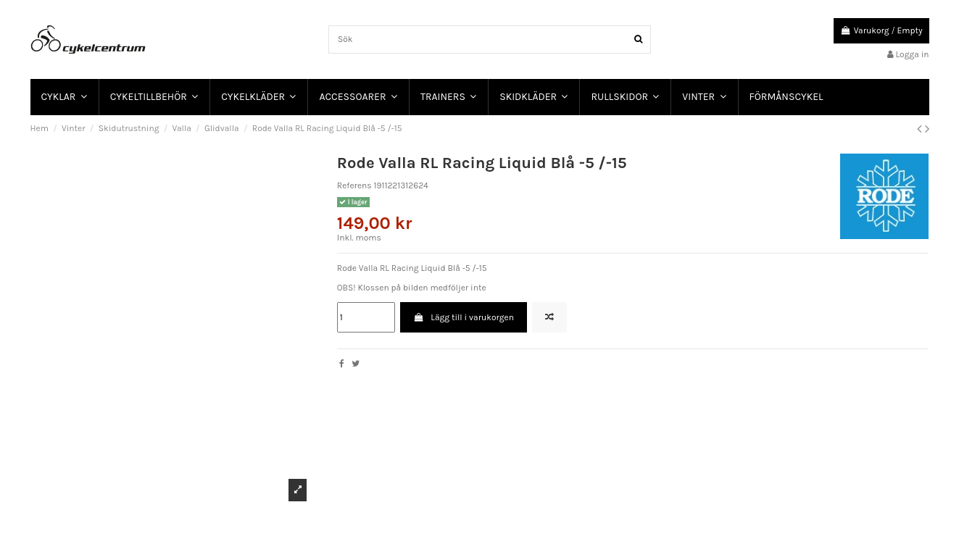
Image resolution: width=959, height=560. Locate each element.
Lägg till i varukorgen (464, 317)
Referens (354, 185)
